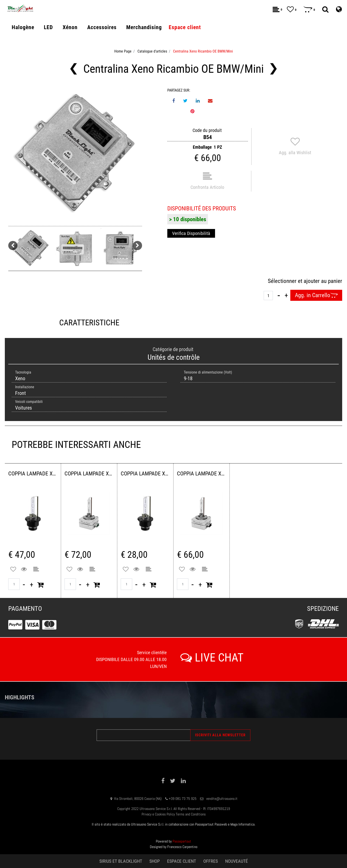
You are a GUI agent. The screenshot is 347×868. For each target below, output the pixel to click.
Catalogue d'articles (152, 51)
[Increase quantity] (286, 295)
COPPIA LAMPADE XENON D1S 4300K (201, 474)
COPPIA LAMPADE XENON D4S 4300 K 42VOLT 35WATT (33, 474)
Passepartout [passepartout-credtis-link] (182, 841)
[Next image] (137, 246)
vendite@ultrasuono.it (222, 799)
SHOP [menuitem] (155, 861)
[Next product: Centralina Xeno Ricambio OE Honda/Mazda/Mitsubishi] (273, 69)
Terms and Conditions (191, 814)
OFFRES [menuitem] (211, 861)
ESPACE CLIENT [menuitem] (182, 861)
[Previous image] (13, 246)
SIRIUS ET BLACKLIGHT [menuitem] (121, 861)
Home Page (123, 51)
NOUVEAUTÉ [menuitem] (236, 861)
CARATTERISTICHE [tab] (89, 323)
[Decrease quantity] (279, 295)
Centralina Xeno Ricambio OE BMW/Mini (203, 51)
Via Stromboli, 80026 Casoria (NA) (138, 799)
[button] (75, 155)
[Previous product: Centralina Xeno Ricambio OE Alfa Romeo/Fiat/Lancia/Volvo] (74, 69)
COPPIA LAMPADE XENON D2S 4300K (145, 474)
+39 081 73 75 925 (183, 799)
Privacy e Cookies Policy (158, 814)
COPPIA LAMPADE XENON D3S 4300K (89, 474)
